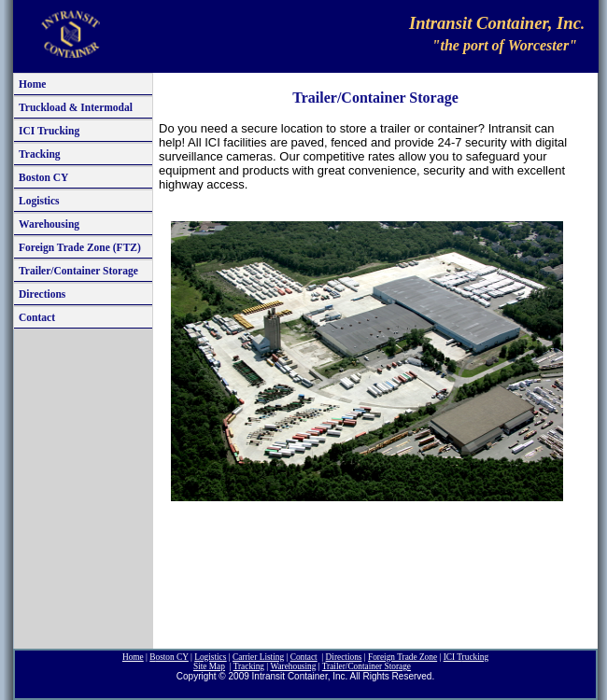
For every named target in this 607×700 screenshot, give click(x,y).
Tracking (40, 154)
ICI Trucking (49, 131)
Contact (37, 317)
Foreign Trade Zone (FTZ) (80, 247)
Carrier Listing (258, 657)
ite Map (209, 666)
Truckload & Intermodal (76, 107)
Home (32, 84)
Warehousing (49, 224)
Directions (42, 294)
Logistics (39, 201)
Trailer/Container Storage (78, 271)
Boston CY (43, 177)
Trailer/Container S (367, 666)
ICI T (466, 657)
